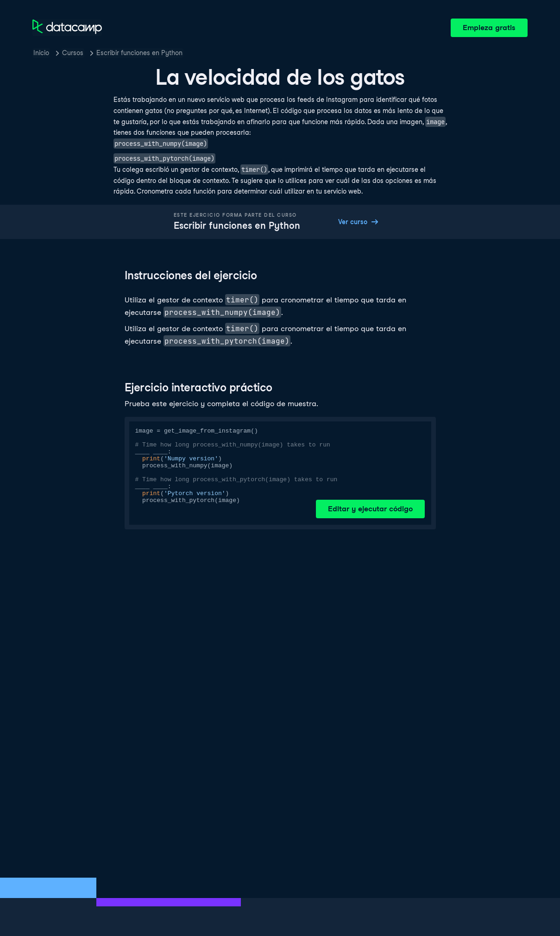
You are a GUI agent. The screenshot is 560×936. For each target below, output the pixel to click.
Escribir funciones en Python (139, 53)
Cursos (73, 53)
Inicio (41, 53)
